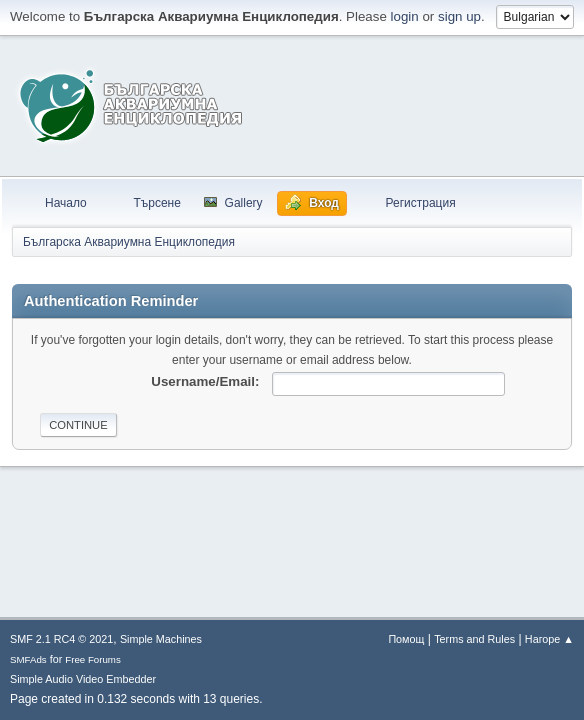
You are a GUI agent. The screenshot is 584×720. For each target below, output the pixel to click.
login (405, 16)
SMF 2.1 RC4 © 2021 (61, 639)
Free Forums (93, 659)
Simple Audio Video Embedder (83, 679)
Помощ (406, 639)
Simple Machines (161, 639)
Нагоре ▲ (549, 639)
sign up (459, 16)
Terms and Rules (474, 639)
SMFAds (28, 659)
